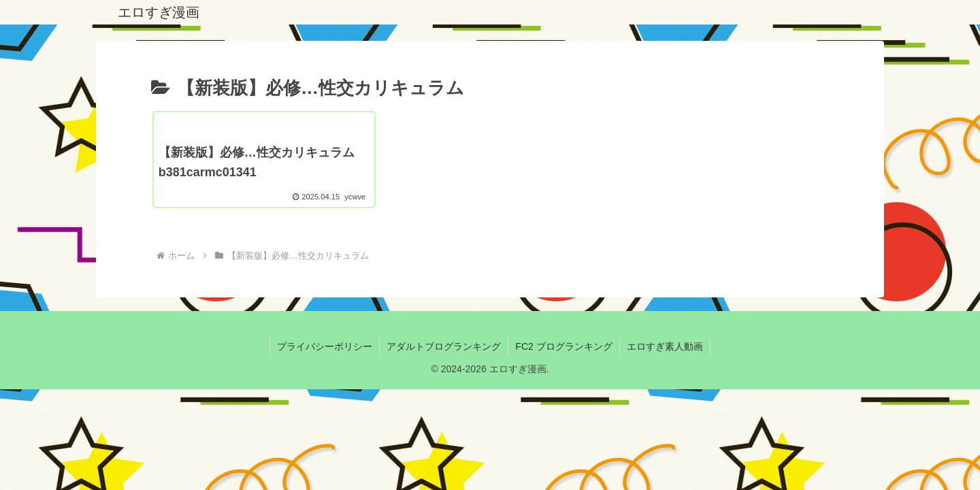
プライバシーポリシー (325, 346)
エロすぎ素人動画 (665, 346)
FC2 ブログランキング (563, 346)
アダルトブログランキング (444, 346)
